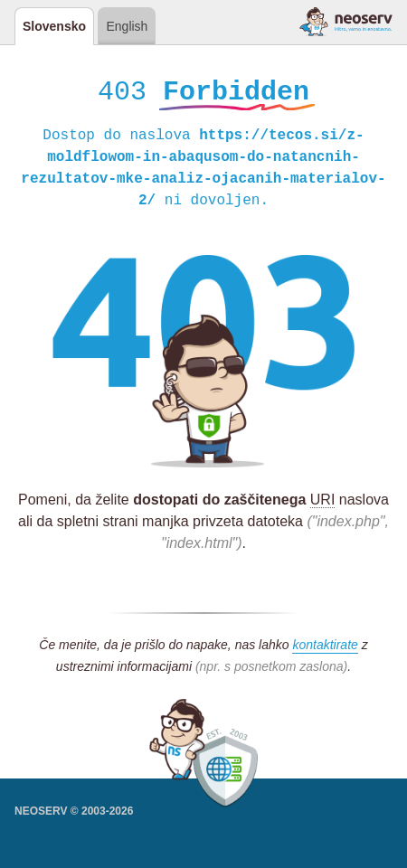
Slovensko (54, 26)
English (127, 26)
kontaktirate (325, 647)
